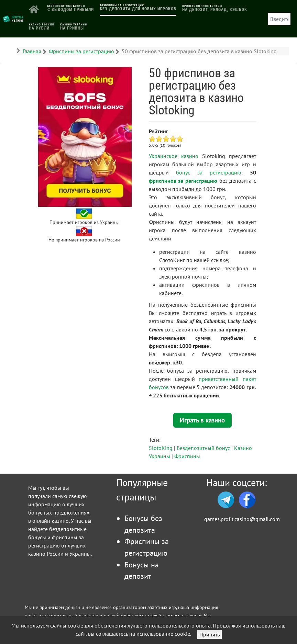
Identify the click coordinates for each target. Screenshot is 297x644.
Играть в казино (202, 420)
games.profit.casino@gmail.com (242, 519)
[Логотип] (13, 18)
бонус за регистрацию (209, 172)
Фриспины (187, 456)
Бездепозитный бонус (203, 448)
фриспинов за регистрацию (183, 181)
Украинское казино (174, 156)
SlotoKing (161, 448)
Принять (210, 634)
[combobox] (279, 19)
